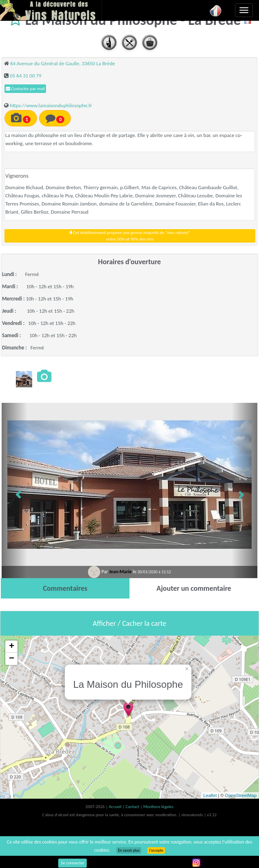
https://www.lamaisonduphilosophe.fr (51, 105)
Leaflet (210, 795)
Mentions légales (158, 807)
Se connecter (72, 863)
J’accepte (156, 850)
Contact (133, 807)
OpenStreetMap (241, 795)
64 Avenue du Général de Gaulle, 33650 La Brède (63, 63)
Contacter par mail (25, 89)
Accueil (116, 807)
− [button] (12, 659)
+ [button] (12, 647)
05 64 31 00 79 (26, 76)
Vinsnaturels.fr (51, 10)
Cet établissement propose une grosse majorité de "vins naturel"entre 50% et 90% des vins (130, 236)
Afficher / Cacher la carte (130, 623)
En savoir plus (129, 850)
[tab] (65, 588)
